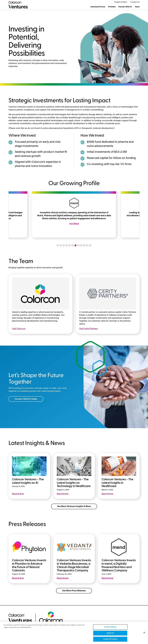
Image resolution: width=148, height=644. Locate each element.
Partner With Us (125, 7)
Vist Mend (74, 223)
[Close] (144, 633)
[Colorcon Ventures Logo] (18, 5)
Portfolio (112, 7)
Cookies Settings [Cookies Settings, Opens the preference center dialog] (110, 627)
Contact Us (135, 2)
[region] (74, 633)
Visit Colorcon (19, 329)
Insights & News (121, 2)
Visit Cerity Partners (89, 329)
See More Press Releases (74, 591)
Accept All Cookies (110, 639)
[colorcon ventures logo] (20, 618)
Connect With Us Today (26, 399)
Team (137, 7)
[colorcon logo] (51, 617)
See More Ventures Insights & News (74, 506)
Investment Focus (98, 7)
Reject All (110, 633)
